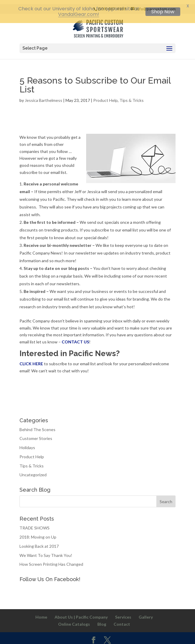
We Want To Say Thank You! (46, 552)
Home (41, 613)
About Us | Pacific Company (81, 613)
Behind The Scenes (37, 426)
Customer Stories (36, 435)
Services (123, 613)
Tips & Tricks (132, 97)
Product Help (105, 97)
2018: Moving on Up (38, 533)
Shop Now (163, 12)
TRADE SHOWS (35, 525)
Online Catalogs (74, 621)
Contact (122, 621)
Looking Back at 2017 (39, 543)
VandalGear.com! (79, 14)
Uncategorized (33, 471)
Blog (102, 621)
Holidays (27, 444)
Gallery (146, 613)
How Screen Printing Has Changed (51, 561)
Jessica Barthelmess (44, 97)
